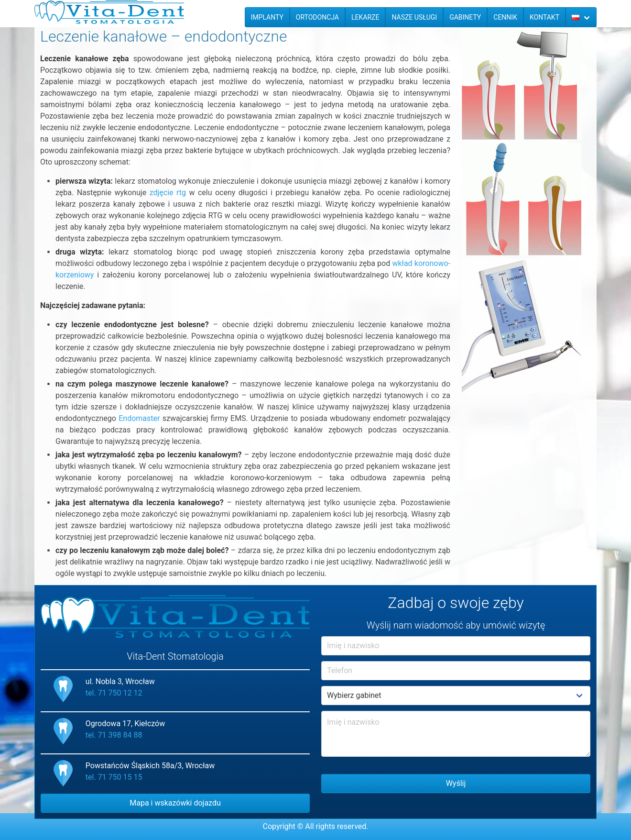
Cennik (505, 17)
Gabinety (465, 17)
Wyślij (456, 783)
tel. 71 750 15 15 (114, 777)
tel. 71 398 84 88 (114, 735)
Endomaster (139, 418)
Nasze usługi (414, 17)
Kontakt (544, 17)
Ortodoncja (317, 17)
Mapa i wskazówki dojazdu (175, 803)
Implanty (267, 17)
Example (456, 696)
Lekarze (365, 17)
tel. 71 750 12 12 (114, 693)
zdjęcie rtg (168, 193)
